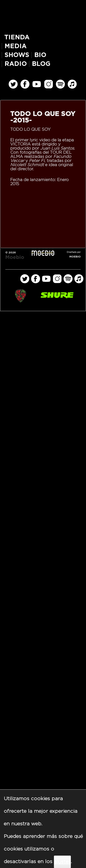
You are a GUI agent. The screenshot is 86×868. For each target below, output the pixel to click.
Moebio (15, 257)
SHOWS (17, 55)
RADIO (16, 64)
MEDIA (16, 46)
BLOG (41, 64)
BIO (40, 55)
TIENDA (17, 37)
